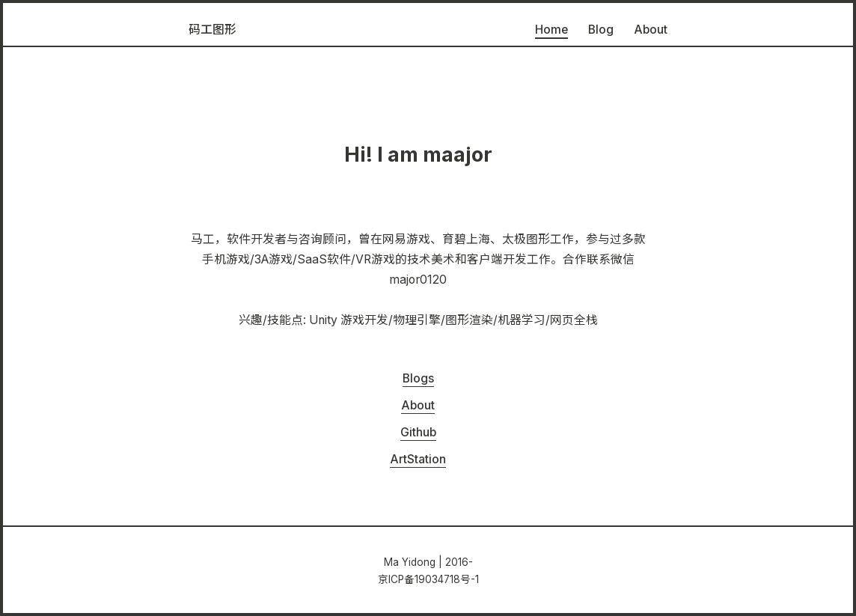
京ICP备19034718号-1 (428, 579)
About (651, 30)
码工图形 (213, 30)
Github (418, 432)
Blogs (418, 378)
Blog (601, 30)
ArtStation (418, 459)
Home (551, 30)
